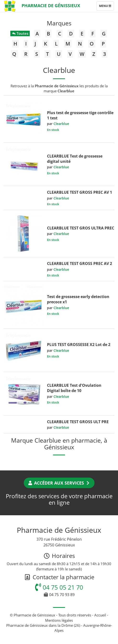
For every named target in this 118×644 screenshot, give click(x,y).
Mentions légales (59, 620)
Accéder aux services (59, 483)
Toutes (20, 33)
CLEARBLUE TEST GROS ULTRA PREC (81, 228)
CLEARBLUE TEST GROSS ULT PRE (78, 422)
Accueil (100, 615)
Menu (106, 7)
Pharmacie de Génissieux (51, 6)
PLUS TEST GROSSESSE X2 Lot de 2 (79, 345)
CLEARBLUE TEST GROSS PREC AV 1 (80, 192)
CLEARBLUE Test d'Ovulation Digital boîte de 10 (74, 388)
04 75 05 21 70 (59, 587)
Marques (59, 23)
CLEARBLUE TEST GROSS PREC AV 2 (80, 263)
